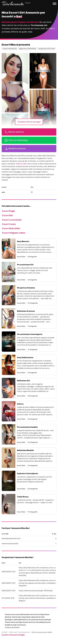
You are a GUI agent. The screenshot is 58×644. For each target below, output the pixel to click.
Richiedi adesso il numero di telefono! (20, 22)
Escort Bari (8, 215)
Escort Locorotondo (12, 220)
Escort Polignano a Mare (14, 233)
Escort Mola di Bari (11, 228)
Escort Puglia (9, 211)
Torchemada (13, 4)
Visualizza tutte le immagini (29, 122)
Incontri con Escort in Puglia (13, 635)
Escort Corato (9, 224)
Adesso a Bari (21, 164)
